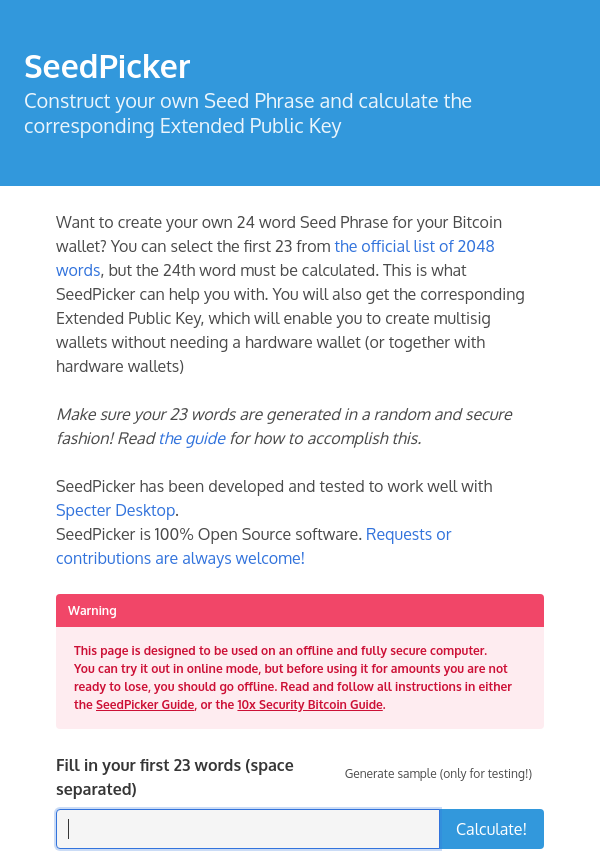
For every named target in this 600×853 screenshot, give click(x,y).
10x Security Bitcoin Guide (309, 704)
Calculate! (491, 829)
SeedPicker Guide (145, 704)
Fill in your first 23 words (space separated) (175, 777)
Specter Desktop (115, 510)
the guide (191, 438)
